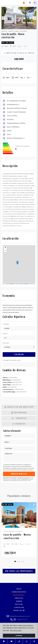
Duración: (6, 343)
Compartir (19, 418)
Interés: (5, 333)
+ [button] (5, 248)
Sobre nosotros (19, 592)
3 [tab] (19, 561)
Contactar (19, 607)
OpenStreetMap (19, 284)
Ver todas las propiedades (19, 571)
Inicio (19, 589)
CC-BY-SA (32, 284)
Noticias (19, 604)
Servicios (19, 598)
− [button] (5, 251)
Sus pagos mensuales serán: (12, 360)
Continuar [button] (19, 636)
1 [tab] (15, 561)
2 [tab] (17, 561)
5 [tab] (23, 561)
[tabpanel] (19, 530)
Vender (19, 601)
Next (34, 18)
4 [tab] (21, 561)
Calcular (19, 355)
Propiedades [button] (19, 595)
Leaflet (7, 284)
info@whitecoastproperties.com (18, 616)
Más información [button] (16, 630)
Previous (4, 18)
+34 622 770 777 (21, 619)
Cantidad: (6, 324)
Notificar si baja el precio (19, 53)
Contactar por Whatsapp (19, 407)
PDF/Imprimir (19, 413)
